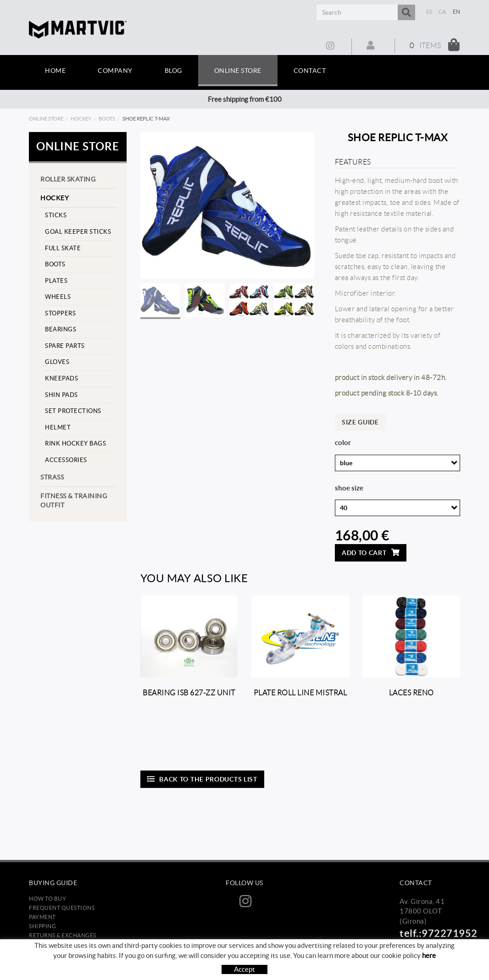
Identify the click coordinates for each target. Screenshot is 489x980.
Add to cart (371, 553)
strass (52, 477)
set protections (73, 411)
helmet (58, 427)
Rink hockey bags (75, 443)
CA (442, 12)
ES (429, 12)
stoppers (60, 313)
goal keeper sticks (78, 232)
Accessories (66, 460)
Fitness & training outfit (74, 501)
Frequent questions (62, 908)
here (429, 961)
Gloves (57, 362)
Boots (107, 119)
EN (457, 12)
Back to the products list (202, 779)
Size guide (360, 422)
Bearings (61, 329)
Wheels (58, 297)
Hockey (81, 119)
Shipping (42, 926)
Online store (46, 119)
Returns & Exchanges (63, 935)
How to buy (47, 899)
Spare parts (65, 346)
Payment (42, 917)
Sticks (56, 215)
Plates (56, 281)
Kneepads (61, 378)
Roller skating (68, 179)
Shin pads (61, 395)
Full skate (63, 248)
